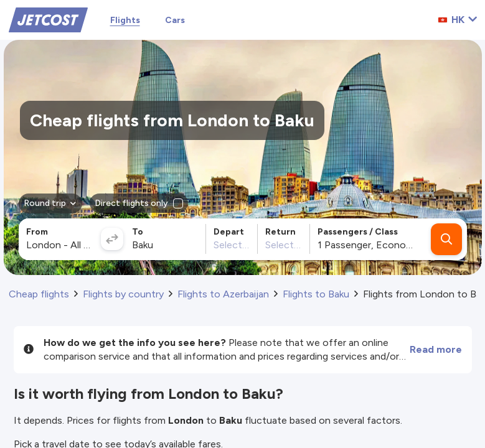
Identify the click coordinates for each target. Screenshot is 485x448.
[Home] (48, 19)
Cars (175, 20)
